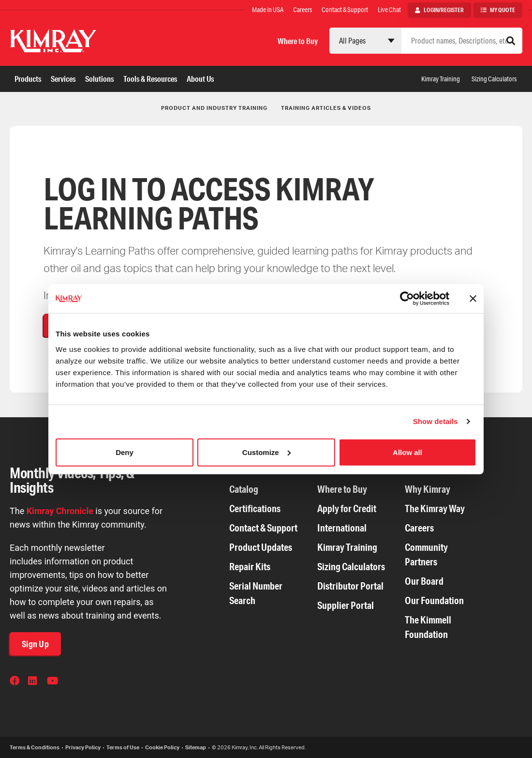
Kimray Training (441, 79)
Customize (266, 452)
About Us (200, 79)
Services (63, 79)
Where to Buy (298, 41)
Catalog (244, 489)
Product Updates (261, 547)
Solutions (99, 79)
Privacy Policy (83, 747)
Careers (303, 10)
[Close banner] (473, 299)
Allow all (407, 452)
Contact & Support (345, 10)
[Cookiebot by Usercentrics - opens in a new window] (407, 299)
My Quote (502, 10)
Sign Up (35, 644)
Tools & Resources (150, 79)
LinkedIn (34, 682)
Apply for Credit (347, 508)
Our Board (424, 581)
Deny (125, 452)
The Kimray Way (435, 508)
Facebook (15, 682)
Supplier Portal (346, 605)
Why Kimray (428, 489)
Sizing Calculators (494, 79)
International (342, 528)
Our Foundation (434, 600)
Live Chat (389, 10)
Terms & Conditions (35, 747)
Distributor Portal (350, 586)
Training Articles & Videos (326, 108)
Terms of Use (123, 747)
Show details (436, 421)
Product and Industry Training (214, 108)
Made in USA (268, 10)
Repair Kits (250, 567)
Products (28, 79)
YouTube (53, 682)
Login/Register (444, 10)
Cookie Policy (162, 747)
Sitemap (196, 747)
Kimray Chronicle (60, 511)
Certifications (255, 508)
